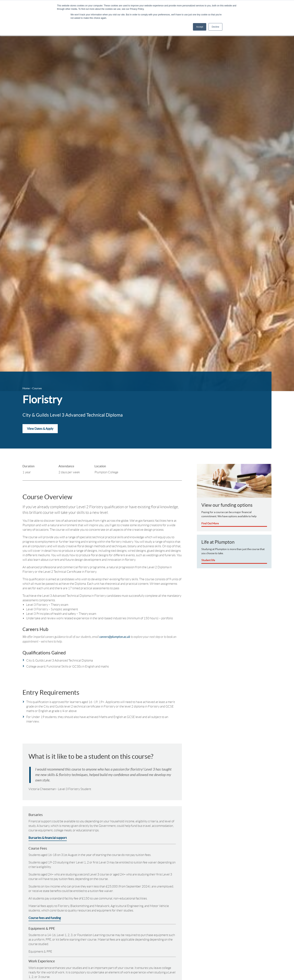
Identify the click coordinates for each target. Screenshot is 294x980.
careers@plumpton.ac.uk (115, 637)
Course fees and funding (45, 918)
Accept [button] (200, 27)
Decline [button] (215, 27)
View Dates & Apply (40, 429)
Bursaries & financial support (48, 838)
